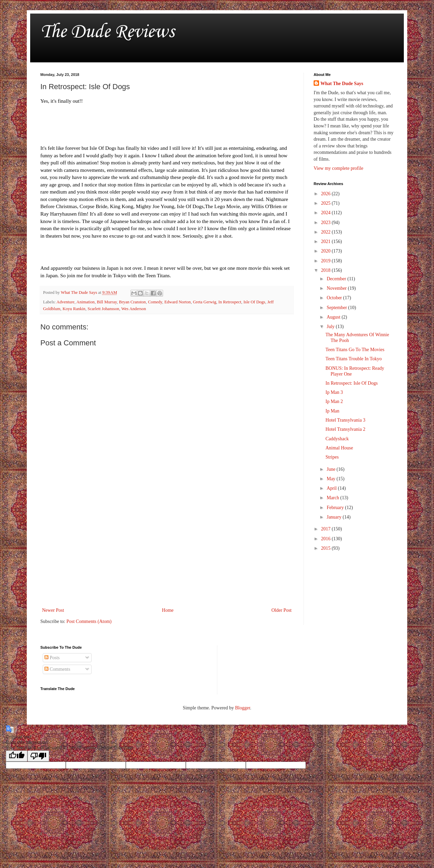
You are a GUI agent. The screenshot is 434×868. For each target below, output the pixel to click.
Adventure (66, 302)
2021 (327, 241)
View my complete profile (339, 168)
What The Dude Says (342, 84)
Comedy (155, 302)
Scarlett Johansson (103, 309)
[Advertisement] (167, 550)
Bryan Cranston (132, 302)
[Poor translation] (38, 756)
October (335, 298)
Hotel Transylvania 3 (345, 420)
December (337, 279)
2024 (327, 213)
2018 (327, 270)
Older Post (282, 610)
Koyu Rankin (74, 309)
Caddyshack (337, 439)
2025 (327, 203)
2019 (327, 261)
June (331, 469)
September (337, 308)
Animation (85, 302)
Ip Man (332, 411)
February (336, 508)
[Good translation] (17, 756)
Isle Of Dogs (254, 302)
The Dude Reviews (107, 32)
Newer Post (53, 610)
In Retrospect (230, 302)
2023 (327, 223)
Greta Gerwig (205, 302)
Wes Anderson (134, 309)
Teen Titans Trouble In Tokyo (354, 359)
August (334, 317)
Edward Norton (178, 302)
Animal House (339, 448)
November (337, 288)
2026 (327, 194)
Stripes (332, 457)
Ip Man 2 (334, 401)
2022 (327, 232)
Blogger (242, 708)
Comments (57, 669)
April (332, 488)
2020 (327, 251)
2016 (327, 539)
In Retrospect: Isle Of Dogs (352, 383)
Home (168, 610)
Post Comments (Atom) (89, 621)
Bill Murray (107, 302)
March (333, 498)
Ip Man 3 (334, 392)
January (334, 517)
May (331, 479)
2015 (327, 548)
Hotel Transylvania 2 (345, 429)
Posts (52, 658)
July (331, 327)
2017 (327, 529)
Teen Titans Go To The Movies (355, 350)
